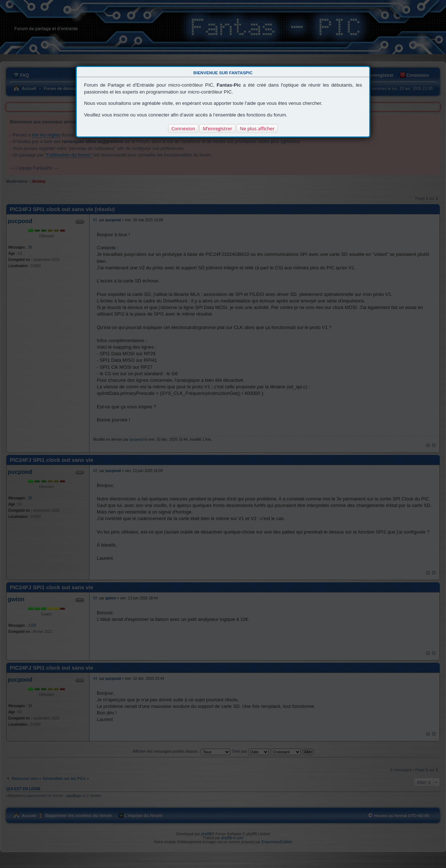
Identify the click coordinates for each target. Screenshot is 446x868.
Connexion (183, 128)
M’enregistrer (217, 128)
